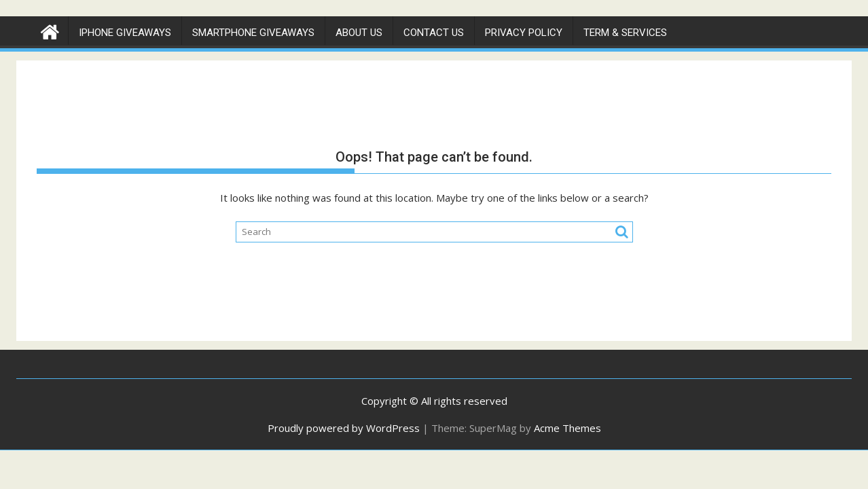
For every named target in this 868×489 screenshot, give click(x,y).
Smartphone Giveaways (253, 33)
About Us (359, 33)
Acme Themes (567, 428)
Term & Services (625, 33)
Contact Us (434, 33)
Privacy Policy (524, 33)
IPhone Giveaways (125, 33)
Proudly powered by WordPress (344, 428)
